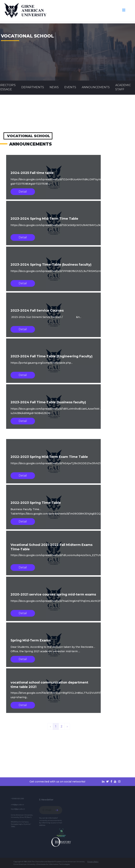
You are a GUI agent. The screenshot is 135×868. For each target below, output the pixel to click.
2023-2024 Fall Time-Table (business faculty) (48, 402)
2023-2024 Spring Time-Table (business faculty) (51, 265)
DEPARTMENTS (33, 87)
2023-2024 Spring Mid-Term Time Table (44, 219)
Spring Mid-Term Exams (31, 640)
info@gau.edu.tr (17, 805)
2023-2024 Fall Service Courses (37, 311)
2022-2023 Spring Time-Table (36, 503)
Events (70, 87)
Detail (23, 192)
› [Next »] (67, 726)
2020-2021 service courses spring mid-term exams (53, 594)
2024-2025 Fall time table (32, 173)
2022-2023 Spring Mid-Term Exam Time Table (49, 457)
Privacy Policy (93, 862)
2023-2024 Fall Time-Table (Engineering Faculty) (52, 356)
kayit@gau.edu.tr (18, 809)
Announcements (96, 87)
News (54, 87)
